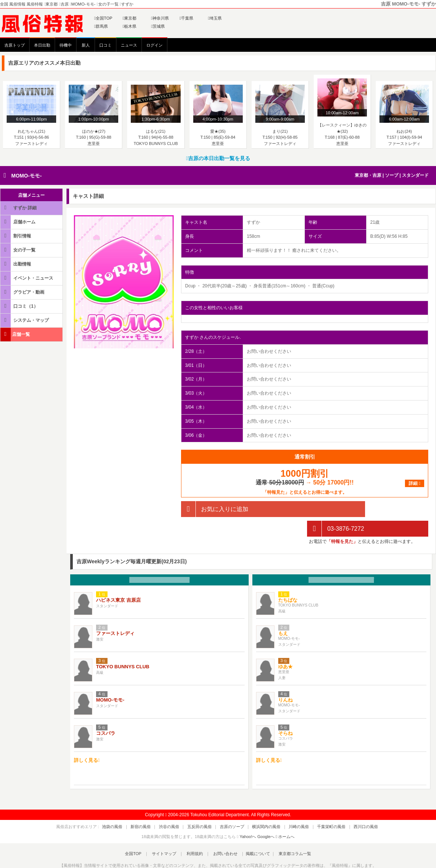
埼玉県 (215, 18)
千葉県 (186, 18)
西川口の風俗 (350, 807)
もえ (283, 614)
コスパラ (106, 714)
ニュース (129, 45)
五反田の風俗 (204, 807)
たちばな (288, 580)
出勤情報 (16, 264)
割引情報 (16, 236)
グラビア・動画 (23, 292)
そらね (285, 714)
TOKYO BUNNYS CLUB (123, 647)
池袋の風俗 (128, 807)
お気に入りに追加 (215, 509)
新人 (86, 45)
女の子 (341, 561)
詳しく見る (87, 741)
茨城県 (158, 26)
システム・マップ (25, 320)
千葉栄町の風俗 (319, 807)
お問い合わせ (221, 834)
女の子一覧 (18, 250)
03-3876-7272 (335, 509)
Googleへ (266, 817)
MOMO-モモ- (26, 176)
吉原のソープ (232, 807)
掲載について (252, 834)
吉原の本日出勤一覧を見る (218, 158)
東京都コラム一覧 (287, 834)
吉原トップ (15, 45)
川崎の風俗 (291, 807)
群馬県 (101, 26)
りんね (285, 680)
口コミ (105, 45)
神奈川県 (160, 18)
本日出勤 (42, 45)
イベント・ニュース (27, 278)
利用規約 (195, 834)
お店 (159, 561)
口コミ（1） (20, 306)
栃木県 (130, 26)
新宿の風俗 (153, 807)
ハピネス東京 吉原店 (118, 580)
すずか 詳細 (19, 208)
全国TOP (103, 18)
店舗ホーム (18, 222)
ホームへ (285, 817)
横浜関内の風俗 (263, 807)
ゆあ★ (285, 647)
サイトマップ (168, 834)
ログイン (154, 45)
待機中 (66, 45)
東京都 (130, 18)
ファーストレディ (115, 614)
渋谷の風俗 (177, 807)
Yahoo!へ (248, 817)
